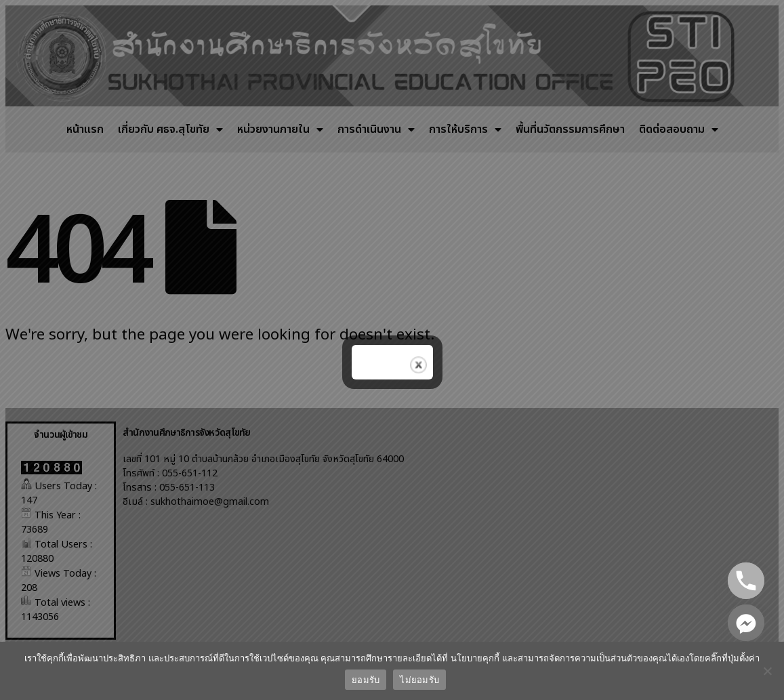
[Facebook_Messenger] (746, 623)
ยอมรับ (366, 680)
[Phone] (746, 581)
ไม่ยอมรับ (419, 680)
